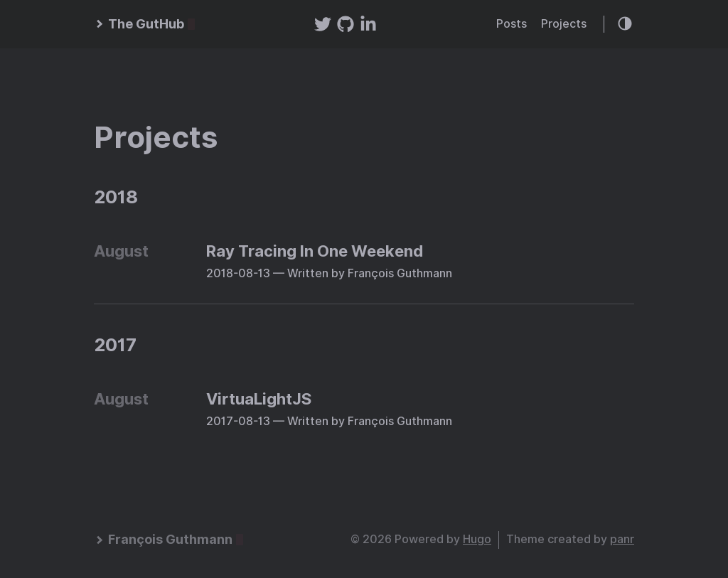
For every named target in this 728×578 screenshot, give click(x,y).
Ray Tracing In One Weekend (315, 251)
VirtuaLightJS (259, 399)
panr (622, 539)
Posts (512, 24)
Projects (564, 24)
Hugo (477, 539)
